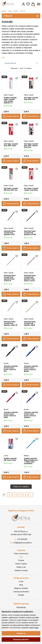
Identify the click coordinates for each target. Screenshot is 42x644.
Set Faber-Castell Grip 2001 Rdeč (11, 145)
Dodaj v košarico (11, 116)
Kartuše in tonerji (21, 570)
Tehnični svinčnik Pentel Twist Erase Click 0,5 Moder (31, 369)
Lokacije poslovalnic (21, 592)
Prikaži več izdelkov (21, 487)
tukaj (37, 628)
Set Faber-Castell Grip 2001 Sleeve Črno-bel (31, 146)
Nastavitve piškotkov (21, 639)
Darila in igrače (21, 564)
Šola (10, 11)
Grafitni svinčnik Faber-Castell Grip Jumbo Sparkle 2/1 (10, 100)
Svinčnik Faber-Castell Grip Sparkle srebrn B (10, 323)
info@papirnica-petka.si (21, 543)
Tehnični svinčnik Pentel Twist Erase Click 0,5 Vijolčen (31, 415)
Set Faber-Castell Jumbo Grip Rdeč (31, 189)
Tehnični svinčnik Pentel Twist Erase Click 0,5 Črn (11, 369)
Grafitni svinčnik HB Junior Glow (10, 459)
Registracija (21, 607)
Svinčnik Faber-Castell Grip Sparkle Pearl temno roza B (30, 278)
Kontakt (21, 595)
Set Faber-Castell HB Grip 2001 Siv (11, 189)
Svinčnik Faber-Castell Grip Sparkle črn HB (30, 233)
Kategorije (21, 16)
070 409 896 (21, 539)
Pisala (16, 11)
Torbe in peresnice (21, 554)
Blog (21, 585)
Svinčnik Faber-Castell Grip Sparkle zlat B (30, 323)
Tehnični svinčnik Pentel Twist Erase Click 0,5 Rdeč (11, 415)
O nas (21, 581)
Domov (4, 11)
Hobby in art (21, 567)
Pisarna (21, 560)
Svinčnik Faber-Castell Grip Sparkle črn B (10, 233)
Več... (4, 58)
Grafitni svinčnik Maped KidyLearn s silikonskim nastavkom (31, 461)
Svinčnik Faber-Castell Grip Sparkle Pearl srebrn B (10, 278)
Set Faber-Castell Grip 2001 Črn (31, 99)
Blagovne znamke (21, 588)
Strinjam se (21, 633)
